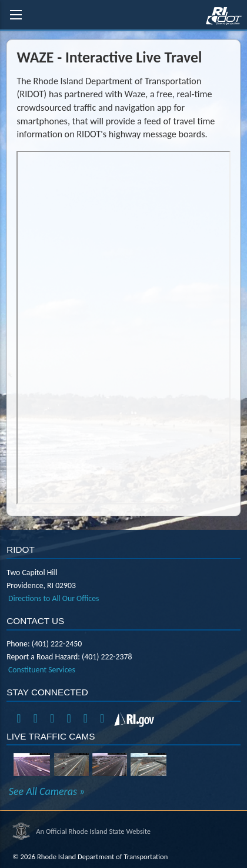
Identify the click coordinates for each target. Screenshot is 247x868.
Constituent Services (42, 670)
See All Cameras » (47, 791)
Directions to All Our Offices (54, 598)
